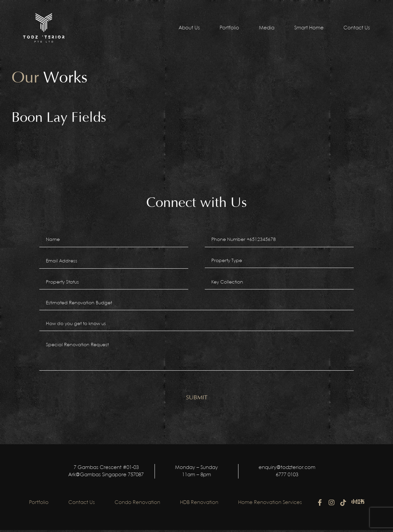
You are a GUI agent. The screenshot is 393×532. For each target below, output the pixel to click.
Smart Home (309, 28)
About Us (189, 28)
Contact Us (357, 28)
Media (267, 28)
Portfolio (229, 28)
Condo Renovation (137, 505)
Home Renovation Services (270, 505)
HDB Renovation (199, 505)
